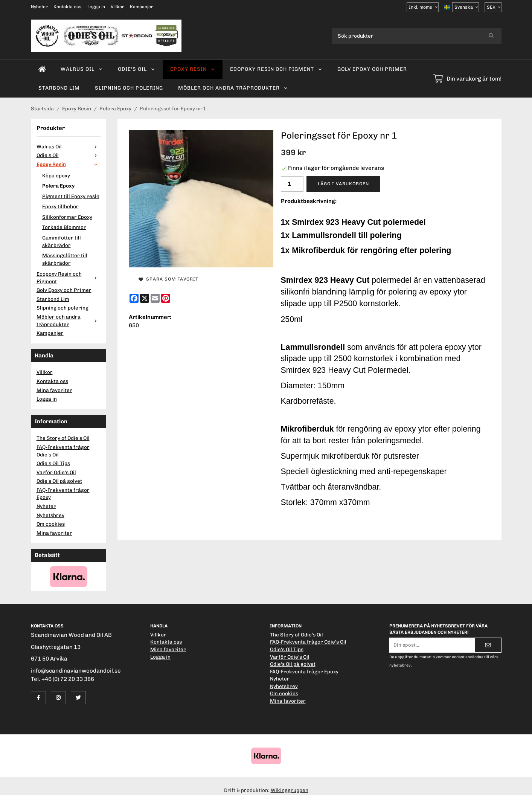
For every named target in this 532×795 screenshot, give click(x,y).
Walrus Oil (82, 69)
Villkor (117, 7)
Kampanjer (142, 7)
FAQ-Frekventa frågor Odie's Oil (63, 451)
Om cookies (51, 524)
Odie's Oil (136, 69)
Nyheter (39, 7)
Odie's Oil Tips (53, 463)
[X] (145, 298)
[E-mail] (155, 298)
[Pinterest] (166, 298)
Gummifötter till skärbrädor (62, 241)
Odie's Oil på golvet (59, 481)
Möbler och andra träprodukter (233, 88)
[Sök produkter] (406, 36)
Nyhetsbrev (50, 515)
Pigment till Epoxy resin (71, 196)
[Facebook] (134, 298)
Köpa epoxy (56, 175)
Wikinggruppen (290, 790)
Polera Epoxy (58, 186)
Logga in (96, 7)
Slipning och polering (129, 88)
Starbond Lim (59, 88)
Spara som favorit (168, 279)
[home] (42, 69)
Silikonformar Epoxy (67, 217)
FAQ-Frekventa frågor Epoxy (63, 494)
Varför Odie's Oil (56, 472)
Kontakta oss (68, 7)
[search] (491, 36)
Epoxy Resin (193, 69)
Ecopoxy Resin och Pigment (276, 69)
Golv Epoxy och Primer (372, 69)
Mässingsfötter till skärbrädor (65, 259)
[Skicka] (488, 645)
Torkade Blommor (64, 227)
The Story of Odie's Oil (63, 438)
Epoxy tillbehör (60, 206)
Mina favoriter (54, 390)
